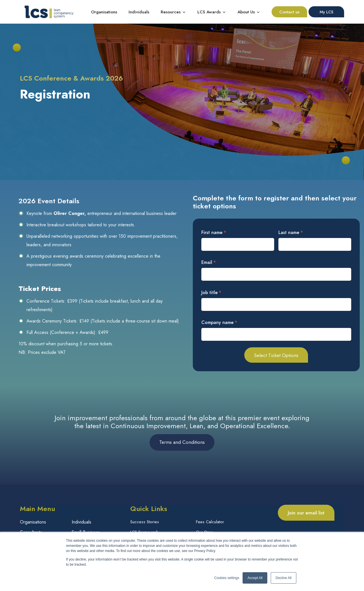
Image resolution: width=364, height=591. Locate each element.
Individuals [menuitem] (81, 523)
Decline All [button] (284, 578)
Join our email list (306, 513)
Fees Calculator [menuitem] (210, 523)
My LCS (326, 12)
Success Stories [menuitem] (145, 523)
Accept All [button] (255, 578)
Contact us (289, 12)
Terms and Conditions (182, 443)
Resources (171, 12)
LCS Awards (209, 12)
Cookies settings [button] (227, 578)
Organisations (104, 12)
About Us (246, 12)
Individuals (139, 12)
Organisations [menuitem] (33, 523)
